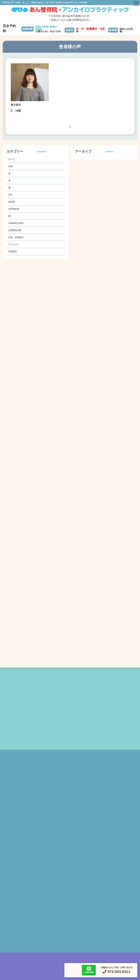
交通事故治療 (15, 230)
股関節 (12, 202)
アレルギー (14, 244)
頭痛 (11, 166)
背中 (11, 195)
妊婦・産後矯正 (16, 237)
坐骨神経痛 (14, 209)
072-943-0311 (119, 972)
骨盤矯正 (13, 252)
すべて (12, 159)
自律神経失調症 (16, 223)
